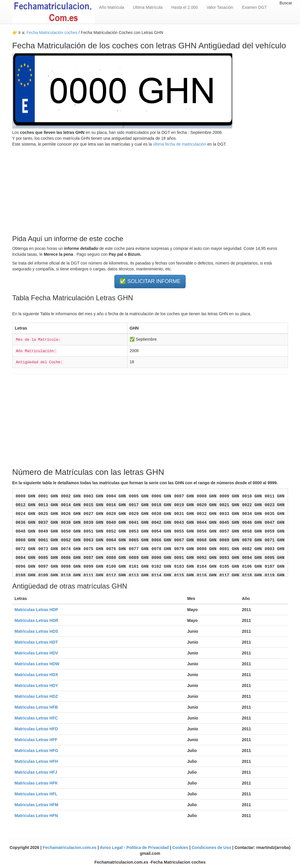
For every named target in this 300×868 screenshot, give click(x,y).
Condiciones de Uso (212, 847)
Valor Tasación (220, 7)
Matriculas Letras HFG (37, 751)
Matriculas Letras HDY (37, 685)
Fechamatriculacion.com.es (70, 847)
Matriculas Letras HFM (37, 805)
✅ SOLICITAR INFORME (150, 281)
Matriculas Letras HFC (36, 718)
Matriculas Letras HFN (36, 816)
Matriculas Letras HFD (36, 729)
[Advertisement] (150, 188)
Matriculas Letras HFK (36, 783)
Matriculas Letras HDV (37, 653)
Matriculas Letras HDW (37, 664)
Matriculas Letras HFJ (36, 772)
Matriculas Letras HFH (36, 761)
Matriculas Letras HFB (36, 707)
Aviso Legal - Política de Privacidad (135, 847)
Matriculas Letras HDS (37, 631)
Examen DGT (254, 7)
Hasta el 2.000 (184, 7)
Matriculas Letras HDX (37, 675)
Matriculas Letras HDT (36, 642)
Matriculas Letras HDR (37, 620)
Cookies (181, 847)
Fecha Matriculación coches (52, 33)
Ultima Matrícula (148, 7)
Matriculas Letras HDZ (36, 696)
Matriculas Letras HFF (36, 740)
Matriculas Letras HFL (36, 794)
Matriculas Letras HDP (37, 610)
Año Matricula (112, 7)
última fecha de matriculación (179, 144)
